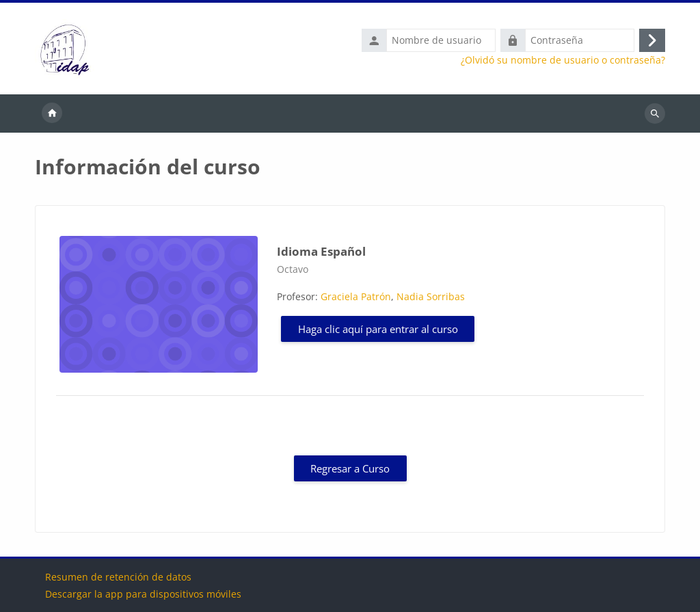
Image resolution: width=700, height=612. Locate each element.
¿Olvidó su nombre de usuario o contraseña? (563, 60)
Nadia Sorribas (431, 296)
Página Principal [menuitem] (52, 114)
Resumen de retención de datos (118, 577)
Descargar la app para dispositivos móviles (143, 594)
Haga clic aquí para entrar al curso (378, 329)
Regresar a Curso (350, 468)
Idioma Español (321, 251)
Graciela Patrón (356, 296)
